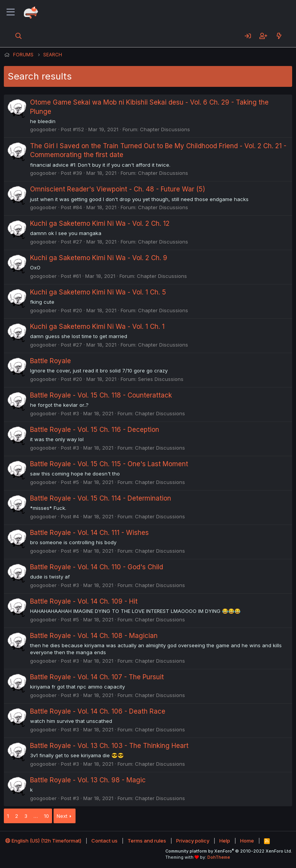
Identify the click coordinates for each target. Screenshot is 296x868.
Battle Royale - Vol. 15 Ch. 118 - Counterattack (101, 395)
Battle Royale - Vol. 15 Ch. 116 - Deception (95, 430)
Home (247, 841)
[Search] (19, 36)
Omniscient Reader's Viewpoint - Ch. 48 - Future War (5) (118, 189)
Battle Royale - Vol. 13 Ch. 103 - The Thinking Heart (109, 746)
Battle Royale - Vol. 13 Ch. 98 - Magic (88, 780)
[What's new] (279, 36)
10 (46, 816)
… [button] (36, 816)
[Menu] (11, 12)
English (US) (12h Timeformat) (43, 841)
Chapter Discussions (165, 129)
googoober (43, 129)
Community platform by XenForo (229, 851)
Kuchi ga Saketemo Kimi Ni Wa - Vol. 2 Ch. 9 (99, 258)
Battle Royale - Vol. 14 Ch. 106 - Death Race (98, 711)
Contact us (104, 841)
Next (62, 816)
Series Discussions (161, 379)
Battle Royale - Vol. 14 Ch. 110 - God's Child (97, 567)
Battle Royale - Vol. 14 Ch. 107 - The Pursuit (97, 677)
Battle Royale (50, 361)
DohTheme (219, 857)
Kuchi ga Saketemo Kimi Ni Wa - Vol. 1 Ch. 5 (98, 292)
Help (225, 841)
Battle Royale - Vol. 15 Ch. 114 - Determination (101, 498)
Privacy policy (193, 841)
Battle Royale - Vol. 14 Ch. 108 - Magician (94, 636)
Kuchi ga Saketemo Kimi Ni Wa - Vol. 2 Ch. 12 (100, 223)
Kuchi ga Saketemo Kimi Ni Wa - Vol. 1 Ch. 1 (97, 327)
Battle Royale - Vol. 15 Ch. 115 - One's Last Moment (109, 464)
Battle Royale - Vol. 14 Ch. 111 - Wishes (89, 533)
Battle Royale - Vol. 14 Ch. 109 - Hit (84, 601)
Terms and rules (147, 841)
